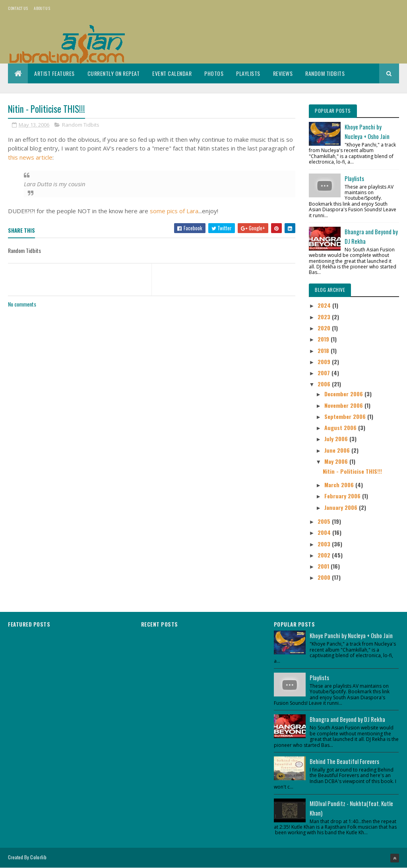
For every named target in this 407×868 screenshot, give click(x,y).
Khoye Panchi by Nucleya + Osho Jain (351, 635)
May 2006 (337, 461)
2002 (325, 555)
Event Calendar (172, 73)
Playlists (248, 73)
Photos (214, 73)
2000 (325, 577)
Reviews (283, 73)
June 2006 (338, 450)
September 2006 (346, 416)
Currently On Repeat (114, 73)
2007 (325, 373)
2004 (325, 532)
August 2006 (341, 427)
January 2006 (342, 507)
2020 (325, 328)
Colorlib (38, 857)
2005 (325, 521)
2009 (325, 362)
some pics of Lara (174, 211)
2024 (325, 305)
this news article (30, 157)
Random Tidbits (325, 73)
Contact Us (18, 8)
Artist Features (54, 73)
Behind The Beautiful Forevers (344, 761)
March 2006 (340, 485)
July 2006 (337, 439)
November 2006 (344, 405)
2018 (324, 350)
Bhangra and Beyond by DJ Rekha (347, 719)
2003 (325, 544)
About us (42, 8)
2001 (324, 566)
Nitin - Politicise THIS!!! (352, 471)
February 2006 (343, 496)
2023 (325, 317)
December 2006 (344, 394)
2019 (324, 339)
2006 (325, 384)
